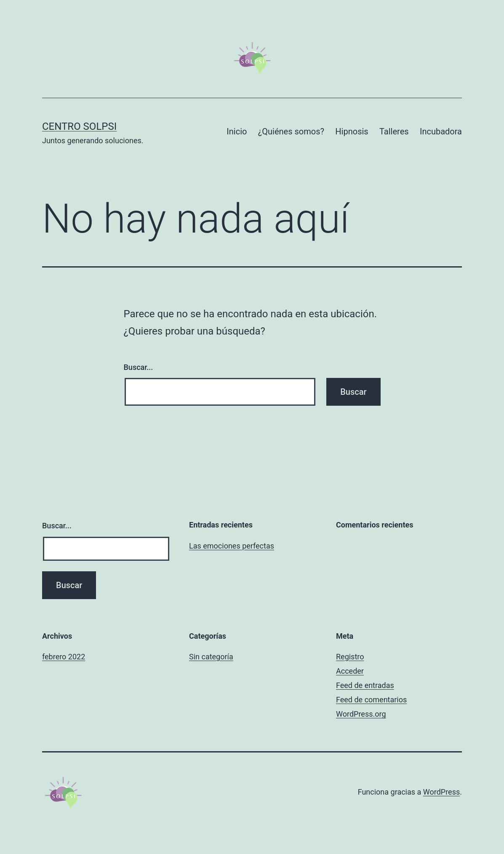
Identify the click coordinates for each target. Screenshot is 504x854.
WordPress (441, 792)
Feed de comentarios (371, 700)
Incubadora (441, 131)
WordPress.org (361, 714)
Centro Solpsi (79, 126)
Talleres (394, 131)
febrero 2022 (64, 657)
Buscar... (139, 367)
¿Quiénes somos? (291, 131)
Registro (350, 657)
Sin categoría (211, 657)
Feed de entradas (365, 685)
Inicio (237, 131)
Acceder (350, 671)
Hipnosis (352, 131)
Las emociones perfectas (232, 546)
